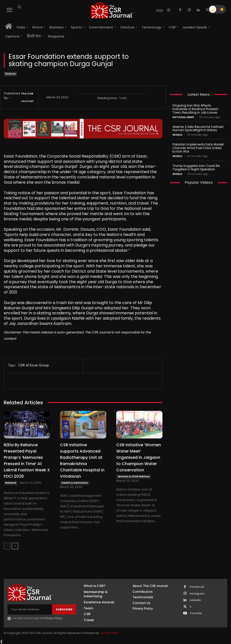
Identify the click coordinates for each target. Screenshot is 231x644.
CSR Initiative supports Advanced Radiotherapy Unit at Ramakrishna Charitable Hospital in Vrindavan (82, 461)
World (177, 135)
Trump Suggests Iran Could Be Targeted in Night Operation (196, 167)
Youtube (196, 613)
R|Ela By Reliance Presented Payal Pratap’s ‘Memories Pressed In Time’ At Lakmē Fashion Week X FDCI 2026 (27, 461)
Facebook (197, 587)
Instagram (197, 594)
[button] (19, 7)
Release (10, 74)
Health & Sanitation (75, 483)
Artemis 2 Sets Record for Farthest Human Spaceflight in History (198, 128)
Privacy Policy (54, 618)
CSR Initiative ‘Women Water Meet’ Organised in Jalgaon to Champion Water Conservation (139, 457)
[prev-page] (7, 546)
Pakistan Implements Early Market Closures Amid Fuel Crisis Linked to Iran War (198, 148)
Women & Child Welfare (134, 477)
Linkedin (195, 600)
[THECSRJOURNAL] (112, 10)
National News (183, 117)
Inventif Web (110, 633)
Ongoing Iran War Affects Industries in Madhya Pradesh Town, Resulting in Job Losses (195, 109)
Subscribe (64, 609)
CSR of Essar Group (34, 365)
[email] (30, 609)
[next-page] (15, 546)
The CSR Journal (27, 97)
